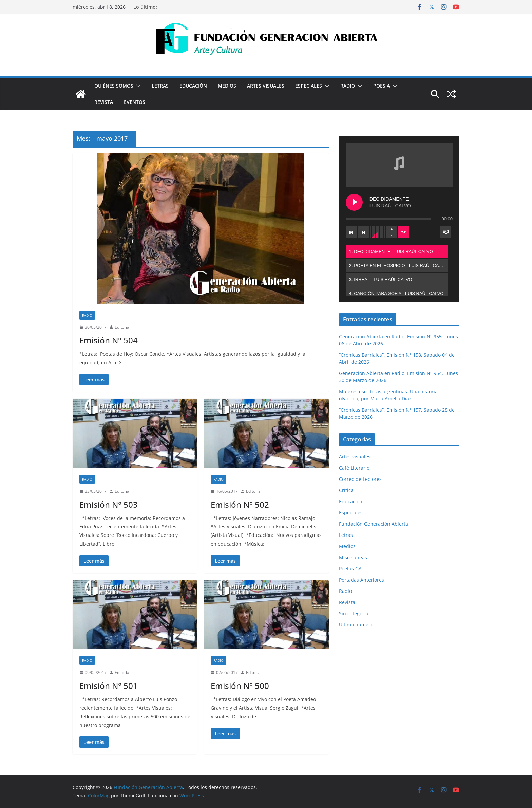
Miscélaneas (353, 557)
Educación (193, 86)
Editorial (122, 327)
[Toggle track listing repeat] (404, 232)
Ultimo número (356, 625)
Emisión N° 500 (240, 686)
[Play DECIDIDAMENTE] (354, 202)
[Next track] (363, 232)
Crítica (346, 490)
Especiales (309, 86)
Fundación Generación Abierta (374, 524)
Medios (227, 86)
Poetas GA (350, 569)
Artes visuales (266, 86)
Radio (348, 86)
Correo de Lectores (360, 479)
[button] (137, 86)
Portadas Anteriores (362, 580)
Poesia (382, 86)
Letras (160, 86)
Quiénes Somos (114, 86)
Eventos (135, 102)
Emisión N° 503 (109, 504)
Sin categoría (354, 613)
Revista (104, 102)
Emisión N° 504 (109, 340)
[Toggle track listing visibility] (446, 232)
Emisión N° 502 (240, 504)
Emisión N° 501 (109, 686)
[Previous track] (351, 232)
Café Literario (354, 468)
